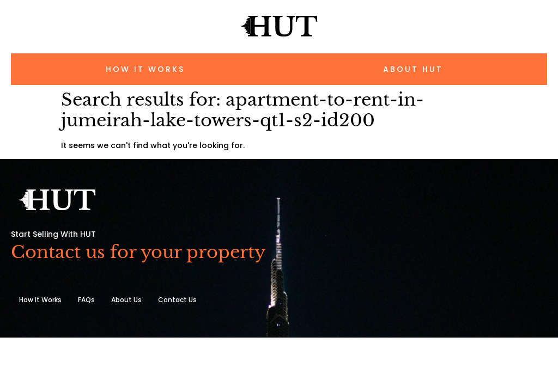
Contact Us (177, 300)
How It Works (40, 300)
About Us (126, 300)
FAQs (86, 300)
